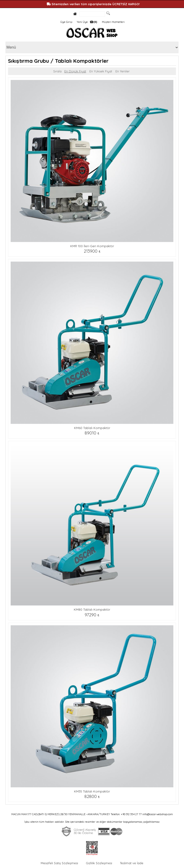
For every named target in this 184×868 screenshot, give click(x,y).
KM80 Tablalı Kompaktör (92, 609)
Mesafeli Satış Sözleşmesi (59, 863)
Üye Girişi (66, 22)
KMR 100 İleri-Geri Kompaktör (92, 246)
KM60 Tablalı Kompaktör (92, 428)
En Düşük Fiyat (75, 71)
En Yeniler (123, 71)
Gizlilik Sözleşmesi (99, 863)
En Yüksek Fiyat (101, 71)
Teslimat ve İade (132, 863)
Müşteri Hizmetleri (113, 22)
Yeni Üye (82, 22)
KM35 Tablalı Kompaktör (92, 791)
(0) (95, 22)
